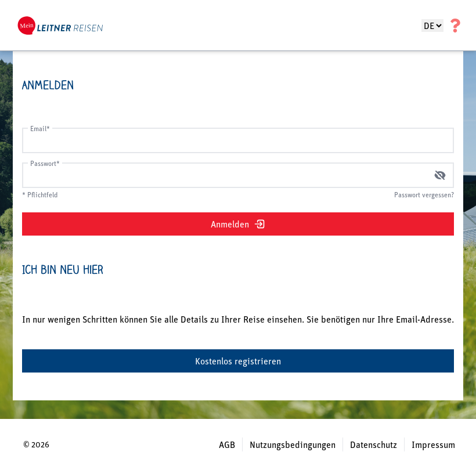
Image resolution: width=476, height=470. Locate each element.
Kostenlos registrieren (238, 361)
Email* (40, 129)
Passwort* (45, 163)
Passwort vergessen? (424, 195)
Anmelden (238, 224)
